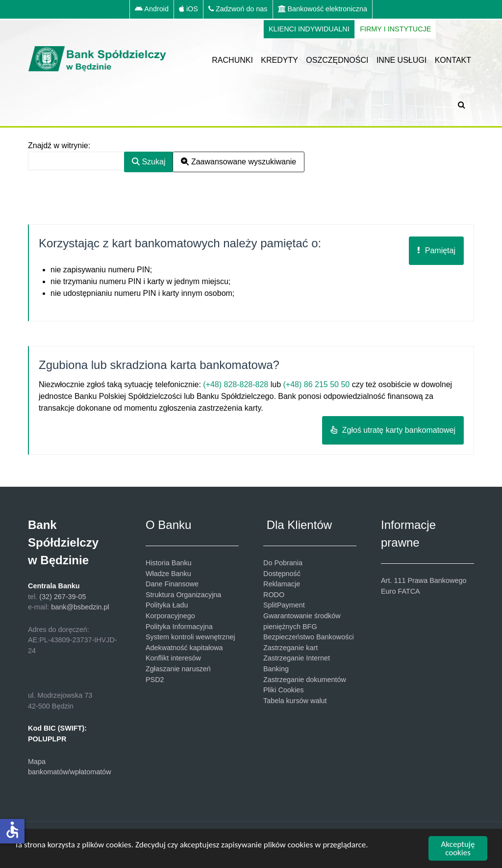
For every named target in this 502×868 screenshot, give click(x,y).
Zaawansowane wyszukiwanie (238, 162)
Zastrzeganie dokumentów (305, 680)
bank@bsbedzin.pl (80, 607)
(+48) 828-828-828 (236, 384)
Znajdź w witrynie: (59, 145)
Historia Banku (169, 563)
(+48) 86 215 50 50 (317, 384)
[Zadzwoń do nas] (238, 9)
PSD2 (155, 680)
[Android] (152, 9)
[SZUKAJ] (464, 104)
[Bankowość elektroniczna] (323, 9)
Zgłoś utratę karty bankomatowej (393, 430)
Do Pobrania (283, 563)
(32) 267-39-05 (63, 597)
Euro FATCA (401, 591)
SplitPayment (284, 605)
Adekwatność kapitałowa (184, 648)
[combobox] (76, 161)
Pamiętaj (436, 250)
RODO (274, 595)
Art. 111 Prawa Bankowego (424, 580)
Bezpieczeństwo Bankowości (309, 637)
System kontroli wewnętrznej (190, 637)
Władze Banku (168, 574)
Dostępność (282, 574)
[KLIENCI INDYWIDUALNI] (309, 29)
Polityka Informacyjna (179, 627)
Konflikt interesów (173, 658)
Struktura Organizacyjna (183, 595)
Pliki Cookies (283, 690)
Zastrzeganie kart (290, 648)
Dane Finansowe (172, 584)
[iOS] (189, 9)
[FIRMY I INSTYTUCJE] (396, 29)
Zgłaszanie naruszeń (178, 669)
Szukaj (149, 162)
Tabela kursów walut (295, 701)
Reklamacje (282, 584)
